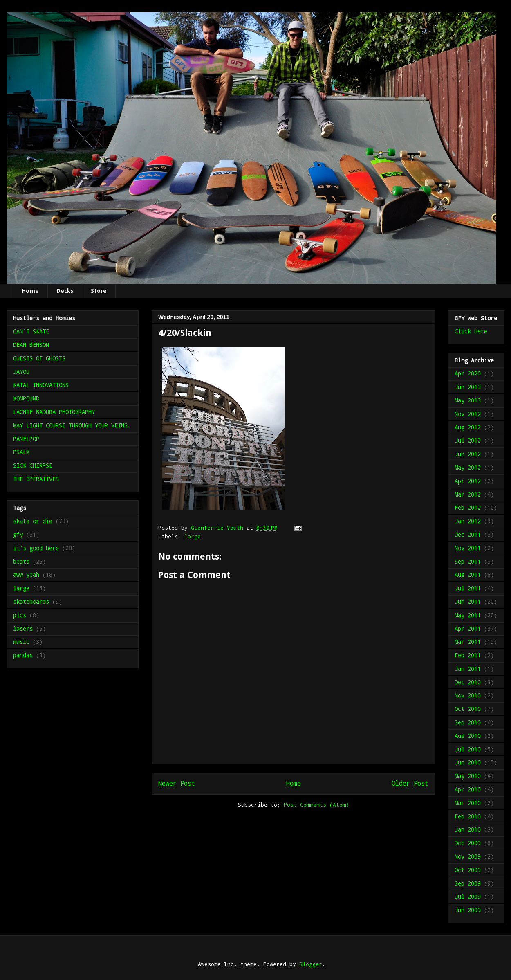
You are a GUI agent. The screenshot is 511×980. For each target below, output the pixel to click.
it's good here (36, 548)
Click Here (471, 331)
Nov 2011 (468, 548)
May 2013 (468, 400)
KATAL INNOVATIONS (41, 385)
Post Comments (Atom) (316, 805)
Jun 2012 (468, 454)
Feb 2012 (468, 507)
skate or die (33, 521)
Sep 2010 (468, 722)
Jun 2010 (468, 762)
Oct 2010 (468, 709)
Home (30, 291)
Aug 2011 (468, 574)
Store (99, 291)
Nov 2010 (468, 695)
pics (20, 615)
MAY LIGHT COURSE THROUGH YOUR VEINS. (72, 425)
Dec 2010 (468, 682)
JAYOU (21, 372)
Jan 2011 (468, 669)
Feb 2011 (468, 655)
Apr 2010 (468, 789)
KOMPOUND (26, 398)
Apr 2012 (468, 481)
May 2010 (468, 776)
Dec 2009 (468, 843)
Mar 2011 (468, 642)
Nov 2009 (468, 856)
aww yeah (26, 574)
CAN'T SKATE (31, 331)
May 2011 (468, 615)
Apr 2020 (468, 373)
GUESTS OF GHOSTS (39, 358)
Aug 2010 (468, 736)
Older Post (410, 783)
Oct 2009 (468, 870)
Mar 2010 (468, 803)
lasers (23, 628)
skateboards (31, 601)
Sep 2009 (468, 883)
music (21, 642)
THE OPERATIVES (36, 479)
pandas (23, 655)
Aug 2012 (468, 427)
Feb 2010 (468, 816)
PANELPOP (26, 439)
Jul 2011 (468, 588)
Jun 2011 (468, 601)
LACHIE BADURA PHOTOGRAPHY (54, 412)
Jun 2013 (468, 387)
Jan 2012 (468, 521)
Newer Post (177, 783)
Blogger (311, 964)
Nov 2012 (468, 414)
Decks (65, 291)
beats (21, 561)
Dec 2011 (468, 534)
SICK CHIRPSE (33, 465)
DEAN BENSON (31, 345)
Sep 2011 (468, 561)
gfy (18, 534)
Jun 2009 (468, 910)
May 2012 (468, 467)
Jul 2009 (468, 896)
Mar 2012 (468, 494)
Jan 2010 (468, 829)
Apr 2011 (468, 628)
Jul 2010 (468, 749)
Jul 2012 (468, 440)
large (193, 536)
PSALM (21, 452)
